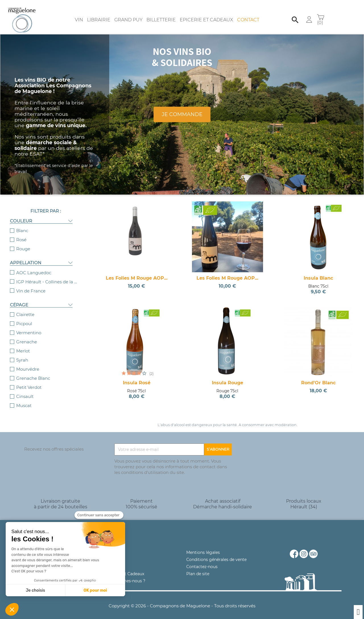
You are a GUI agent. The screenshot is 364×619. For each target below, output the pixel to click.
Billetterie (161, 14)
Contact (248, 14)
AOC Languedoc (34, 267)
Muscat (24, 400)
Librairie (99, 14)
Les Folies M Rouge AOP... (137, 272)
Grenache (27, 336)
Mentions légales (203, 547)
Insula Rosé (137, 377)
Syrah (22, 354)
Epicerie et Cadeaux (206, 14)
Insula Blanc (318, 272)
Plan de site (198, 568)
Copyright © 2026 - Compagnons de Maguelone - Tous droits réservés (182, 600)
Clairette (25, 309)
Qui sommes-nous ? (125, 575)
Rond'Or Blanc (318, 377)
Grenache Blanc (33, 373)
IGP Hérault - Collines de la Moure (47, 276)
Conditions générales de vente (216, 554)
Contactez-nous (202, 561)
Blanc (22, 225)
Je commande (182, 109)
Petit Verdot (29, 382)
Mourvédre (28, 363)
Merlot (23, 345)
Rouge (23, 243)
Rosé (21, 234)
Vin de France (31, 285)
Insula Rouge (227, 377)
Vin (79, 14)
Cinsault (25, 391)
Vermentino (29, 327)
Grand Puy (128, 14)
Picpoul (24, 318)
